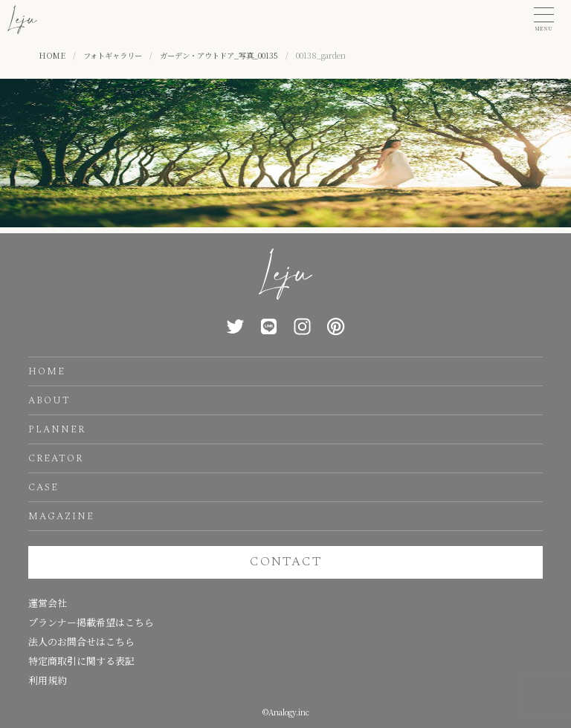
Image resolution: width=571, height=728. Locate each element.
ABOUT (49, 400)
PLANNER (57, 429)
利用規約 (48, 680)
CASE (43, 487)
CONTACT (286, 562)
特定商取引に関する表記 (81, 661)
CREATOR (56, 458)
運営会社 (48, 603)
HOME (47, 371)
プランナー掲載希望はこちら (91, 622)
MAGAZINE (61, 516)
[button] (544, 20)
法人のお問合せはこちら (81, 641)
